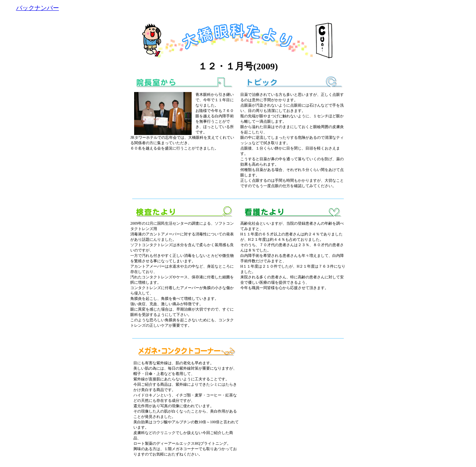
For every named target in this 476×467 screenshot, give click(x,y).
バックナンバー (38, 8)
